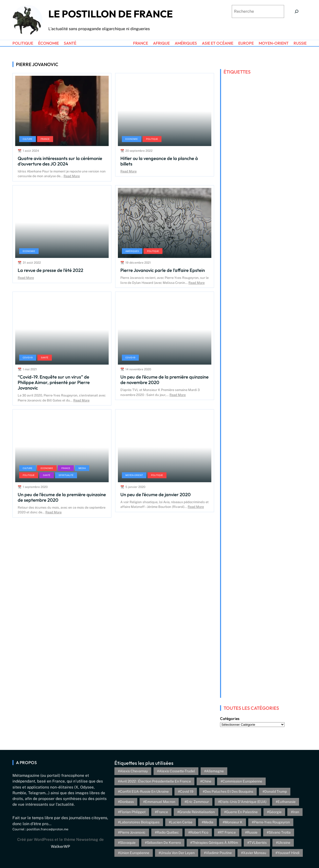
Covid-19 (28, 357)
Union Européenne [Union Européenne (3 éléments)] (135, 853)
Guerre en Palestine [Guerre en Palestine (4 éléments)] (242, 812)
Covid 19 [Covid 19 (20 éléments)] (187, 791)
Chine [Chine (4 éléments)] (207, 781)
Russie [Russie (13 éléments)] (252, 832)
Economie (132, 139)
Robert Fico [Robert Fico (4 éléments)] (199, 832)
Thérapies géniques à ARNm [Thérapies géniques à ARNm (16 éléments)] (215, 843)
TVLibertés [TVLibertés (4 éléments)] (258, 843)
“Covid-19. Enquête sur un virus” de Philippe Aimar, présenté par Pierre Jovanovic (54, 382)
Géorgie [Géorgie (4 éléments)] (275, 812)
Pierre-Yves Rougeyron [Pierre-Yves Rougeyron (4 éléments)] (272, 822)
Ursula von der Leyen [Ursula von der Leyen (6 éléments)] (178, 853)
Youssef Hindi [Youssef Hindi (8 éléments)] (288, 853)
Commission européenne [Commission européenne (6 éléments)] (242, 781)
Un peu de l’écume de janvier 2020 (156, 494)
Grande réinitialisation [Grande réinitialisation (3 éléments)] (197, 812)
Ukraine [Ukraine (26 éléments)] (284, 843)
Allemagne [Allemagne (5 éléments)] (215, 771)
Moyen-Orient (134, 475)
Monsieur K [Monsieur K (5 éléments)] (234, 822)
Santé (45, 357)
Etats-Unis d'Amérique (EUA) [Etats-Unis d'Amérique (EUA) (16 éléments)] (243, 802)
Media (82, 468)
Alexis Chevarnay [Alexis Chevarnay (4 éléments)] (134, 771)
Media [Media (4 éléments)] (208, 822)
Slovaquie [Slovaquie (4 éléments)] (128, 843)
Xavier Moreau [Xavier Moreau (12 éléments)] (255, 853)
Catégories (230, 719)
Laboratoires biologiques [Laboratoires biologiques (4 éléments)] (140, 822)
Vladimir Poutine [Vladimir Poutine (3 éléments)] (219, 853)
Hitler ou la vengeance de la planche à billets (159, 161)
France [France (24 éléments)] (162, 812)
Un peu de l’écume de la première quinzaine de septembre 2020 (62, 497)
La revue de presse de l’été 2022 (50, 270)
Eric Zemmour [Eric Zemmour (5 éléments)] (198, 802)
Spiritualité (66, 475)
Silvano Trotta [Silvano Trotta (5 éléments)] (280, 832)
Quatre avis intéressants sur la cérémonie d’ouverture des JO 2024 (60, 161)
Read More (72, 176)
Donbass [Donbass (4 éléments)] (127, 802)
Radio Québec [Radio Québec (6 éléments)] (168, 832)
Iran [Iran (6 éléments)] (296, 812)
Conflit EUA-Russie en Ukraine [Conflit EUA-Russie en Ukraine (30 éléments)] (144, 791)
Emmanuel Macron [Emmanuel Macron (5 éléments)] (160, 802)
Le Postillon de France (111, 14)
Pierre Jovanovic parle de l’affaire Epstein (163, 270)
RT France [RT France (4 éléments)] (228, 832)
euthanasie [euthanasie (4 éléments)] (287, 802)
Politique (152, 139)
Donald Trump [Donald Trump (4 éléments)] (276, 791)
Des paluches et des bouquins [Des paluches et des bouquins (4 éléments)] (229, 791)
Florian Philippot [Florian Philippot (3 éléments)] (133, 812)
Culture (28, 139)
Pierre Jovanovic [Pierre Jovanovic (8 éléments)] (133, 832)
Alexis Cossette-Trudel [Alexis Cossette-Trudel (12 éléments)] (177, 771)
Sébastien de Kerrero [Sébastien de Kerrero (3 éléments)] (164, 843)
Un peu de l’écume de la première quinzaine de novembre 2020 (164, 380)
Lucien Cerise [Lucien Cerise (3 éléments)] (182, 822)
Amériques (132, 251)
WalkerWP (60, 846)
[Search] (297, 11)
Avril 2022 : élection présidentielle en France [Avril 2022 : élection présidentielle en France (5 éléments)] (155, 781)
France (45, 139)
